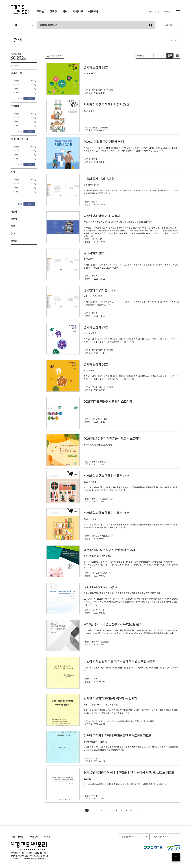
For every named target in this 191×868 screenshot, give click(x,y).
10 (131, 810)
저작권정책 (33, 837)
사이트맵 (167, 12)
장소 (13, 234)
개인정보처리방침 (17, 837)
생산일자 (15, 241)
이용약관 (47, 837)
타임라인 (78, 12)
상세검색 (168, 25)
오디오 (17, 93)
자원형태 (15, 106)
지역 (65, 12)
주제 (13, 172)
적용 (29, 99)
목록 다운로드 (55, 56)
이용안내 (93, 12)
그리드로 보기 (177, 56)
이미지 (17, 81)
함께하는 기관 (154, 12)
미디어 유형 (16, 73)
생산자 (14, 219)
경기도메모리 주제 (19, 139)
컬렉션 (53, 12)
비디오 (17, 89)
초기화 (18, 99)
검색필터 (14, 66)
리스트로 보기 (170, 56)
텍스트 (17, 85)
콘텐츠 (40, 12)
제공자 (14, 212)
